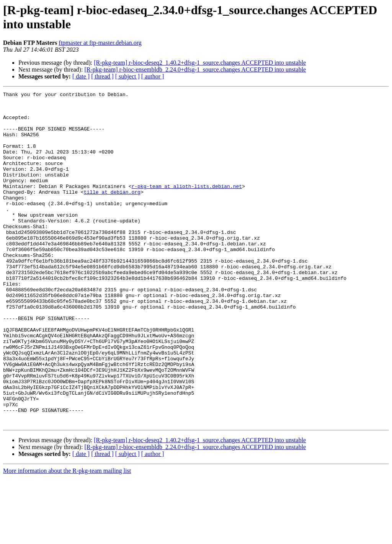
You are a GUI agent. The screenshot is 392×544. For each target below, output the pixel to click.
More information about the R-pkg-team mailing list (67, 537)
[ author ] (153, 76)
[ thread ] (102, 76)
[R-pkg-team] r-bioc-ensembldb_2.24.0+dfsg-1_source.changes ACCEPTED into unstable (195, 69)
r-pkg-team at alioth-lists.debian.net (187, 206)
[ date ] (81, 76)
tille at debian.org (112, 212)
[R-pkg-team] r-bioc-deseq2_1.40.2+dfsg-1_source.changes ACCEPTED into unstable (200, 63)
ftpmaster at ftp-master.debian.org (100, 43)
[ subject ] (127, 76)
